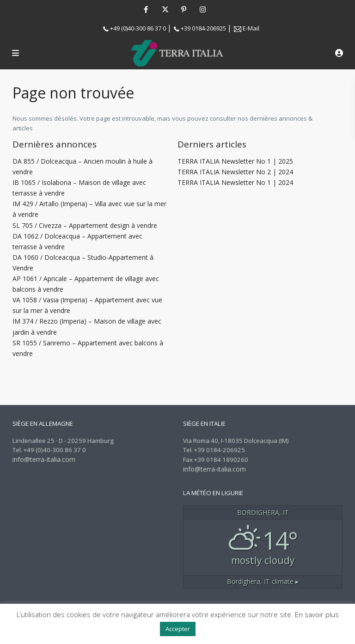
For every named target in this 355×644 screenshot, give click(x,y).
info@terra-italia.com (44, 459)
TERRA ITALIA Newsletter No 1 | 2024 (235, 182)
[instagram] (203, 9)
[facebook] (146, 9)
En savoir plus (317, 614)
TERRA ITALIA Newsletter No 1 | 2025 (235, 161)
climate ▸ (263, 581)
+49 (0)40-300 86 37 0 (138, 28)
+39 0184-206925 (203, 28)
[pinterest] (184, 9)
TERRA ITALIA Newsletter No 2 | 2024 (235, 172)
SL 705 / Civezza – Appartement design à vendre (85, 225)
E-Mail (251, 28)
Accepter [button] (178, 629)
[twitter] (165, 9)
